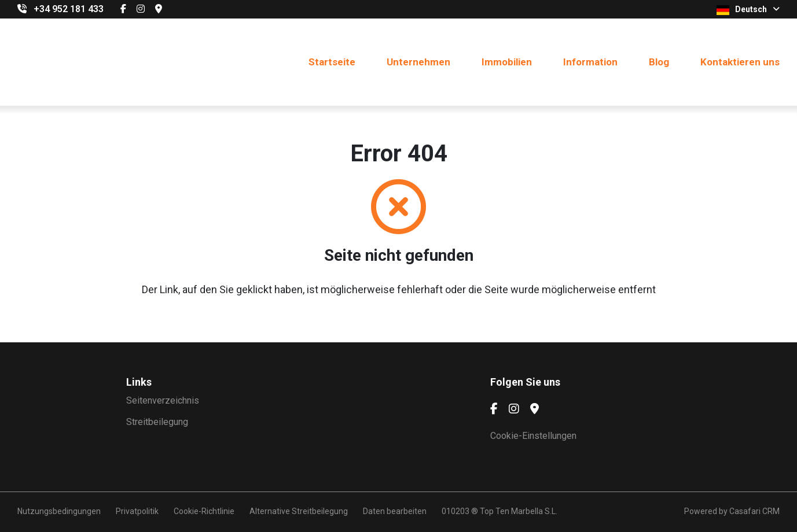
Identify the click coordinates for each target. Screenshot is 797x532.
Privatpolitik (137, 511)
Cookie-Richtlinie (204, 511)
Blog (659, 62)
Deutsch (748, 10)
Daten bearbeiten (395, 511)
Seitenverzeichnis (163, 400)
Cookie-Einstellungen (533, 436)
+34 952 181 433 (69, 9)
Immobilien (507, 62)
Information (590, 62)
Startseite (332, 62)
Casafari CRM (754, 511)
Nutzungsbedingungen (59, 511)
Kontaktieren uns (740, 62)
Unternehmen (418, 62)
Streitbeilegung (157, 422)
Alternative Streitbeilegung (299, 511)
